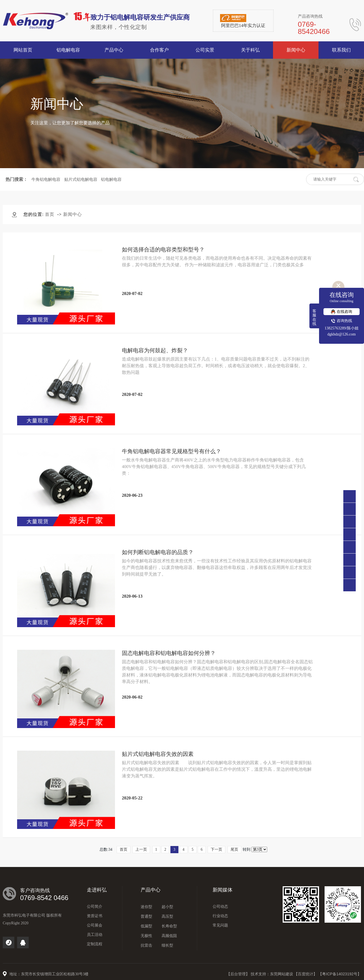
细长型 (167, 945)
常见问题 (220, 925)
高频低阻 (169, 936)
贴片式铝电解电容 (81, 179)
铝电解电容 (111, 179)
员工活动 (95, 935)
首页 (50, 214)
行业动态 (220, 916)
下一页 (216, 849)
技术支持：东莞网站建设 (272, 974)
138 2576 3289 (350, 522)
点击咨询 (350, 534)
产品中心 (151, 890)
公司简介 (95, 907)
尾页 (234, 849)
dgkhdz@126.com (342, 334)
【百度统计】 (306, 974)
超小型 (167, 907)
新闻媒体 (223, 890)
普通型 (146, 916)
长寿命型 (169, 926)
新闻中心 (73, 214)
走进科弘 (97, 890)
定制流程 (95, 944)
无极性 (146, 936)
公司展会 (95, 925)
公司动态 (220, 907)
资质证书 (95, 916)
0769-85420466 (350, 509)
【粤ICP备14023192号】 (340, 974)
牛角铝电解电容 (46, 179)
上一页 (141, 849)
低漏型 (146, 926)
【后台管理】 (239, 974)
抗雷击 (146, 945)
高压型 (167, 916)
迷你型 (146, 907)
